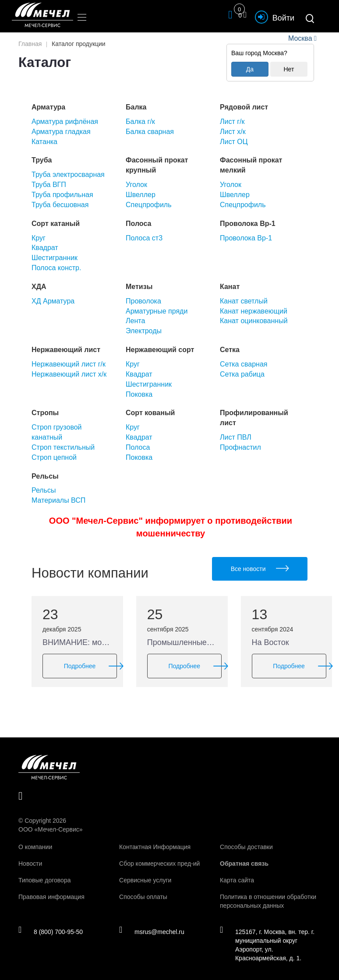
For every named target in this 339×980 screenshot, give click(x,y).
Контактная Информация (155, 847)
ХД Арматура (53, 301)
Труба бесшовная (60, 205)
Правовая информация (51, 897)
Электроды (144, 331)
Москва (300, 38)
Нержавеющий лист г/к (69, 364)
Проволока (143, 301)
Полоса (138, 447)
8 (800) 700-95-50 (51, 931)
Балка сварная (150, 132)
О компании (35, 847)
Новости (30, 864)
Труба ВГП (49, 185)
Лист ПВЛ (236, 437)
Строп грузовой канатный (57, 432)
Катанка (44, 142)
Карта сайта (237, 880)
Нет (289, 69)
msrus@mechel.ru (152, 931)
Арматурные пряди (157, 311)
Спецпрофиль (149, 205)
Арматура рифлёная (65, 122)
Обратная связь (244, 864)
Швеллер (141, 195)
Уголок (136, 185)
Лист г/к (232, 122)
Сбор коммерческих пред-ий (159, 864)
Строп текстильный (63, 447)
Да (250, 69)
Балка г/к (140, 122)
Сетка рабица (242, 374)
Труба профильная (62, 195)
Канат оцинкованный (254, 321)
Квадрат (45, 248)
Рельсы (44, 490)
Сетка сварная (244, 364)
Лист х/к (233, 132)
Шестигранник (55, 258)
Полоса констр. (56, 268)
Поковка (139, 394)
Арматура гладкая (61, 132)
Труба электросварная (68, 174)
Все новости (260, 569)
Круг (39, 238)
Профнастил (240, 447)
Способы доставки (246, 847)
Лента (135, 321)
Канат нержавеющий (254, 311)
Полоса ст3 (144, 238)
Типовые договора (44, 880)
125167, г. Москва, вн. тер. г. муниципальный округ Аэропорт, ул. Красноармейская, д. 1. (267, 945)
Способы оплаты (143, 897)
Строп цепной (54, 457)
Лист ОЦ (234, 142)
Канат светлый (244, 301)
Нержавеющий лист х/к (69, 374)
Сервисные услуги (145, 880)
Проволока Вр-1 (246, 238)
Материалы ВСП (58, 500)
